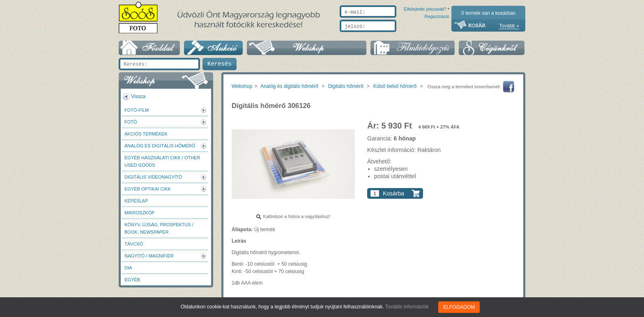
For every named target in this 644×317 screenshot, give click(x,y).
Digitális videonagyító (153, 177)
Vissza (138, 96)
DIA (128, 268)
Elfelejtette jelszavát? (399, 36)
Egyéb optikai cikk (148, 189)
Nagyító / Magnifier (149, 256)
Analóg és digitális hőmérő (160, 146)
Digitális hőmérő (346, 86)
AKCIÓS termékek (146, 134)
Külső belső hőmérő (395, 86)
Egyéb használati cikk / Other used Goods (162, 161)
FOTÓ (131, 122)
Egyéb (132, 280)
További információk (407, 307)
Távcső (134, 244)
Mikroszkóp (139, 213)
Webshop (242, 86)
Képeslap (136, 201)
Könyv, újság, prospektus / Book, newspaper (159, 228)
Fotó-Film (137, 110)
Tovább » (509, 26)
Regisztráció (437, 36)
